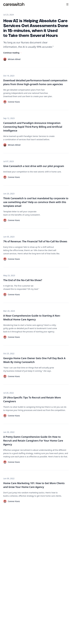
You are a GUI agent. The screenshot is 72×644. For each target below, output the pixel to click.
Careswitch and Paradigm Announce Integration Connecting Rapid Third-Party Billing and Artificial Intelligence (33, 127)
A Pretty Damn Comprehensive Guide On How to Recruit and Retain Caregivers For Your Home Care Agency (33, 441)
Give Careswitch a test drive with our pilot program (34, 166)
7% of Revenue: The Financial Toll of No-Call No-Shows (35, 241)
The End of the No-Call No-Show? (23, 280)
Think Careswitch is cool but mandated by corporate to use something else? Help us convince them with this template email (36, 202)
